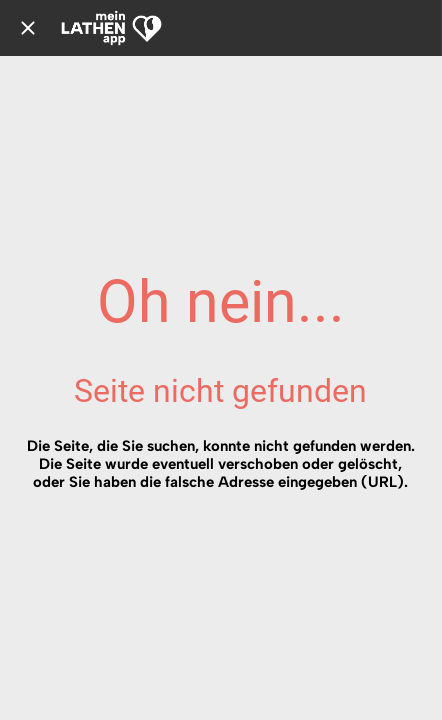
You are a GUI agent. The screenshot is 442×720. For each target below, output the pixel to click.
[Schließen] (28, 28)
